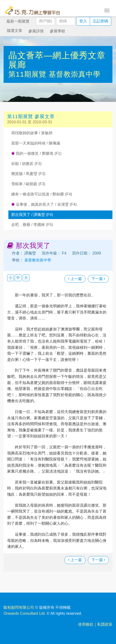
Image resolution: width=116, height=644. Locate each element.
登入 (83, 21)
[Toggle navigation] (107, 10)
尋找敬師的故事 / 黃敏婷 (32, 133)
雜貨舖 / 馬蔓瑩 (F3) (28, 174)
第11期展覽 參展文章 (31, 116)
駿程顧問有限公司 (19, 607)
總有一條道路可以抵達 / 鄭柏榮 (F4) (42, 194)
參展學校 (58, 31)
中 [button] (18, 278)
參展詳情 (36, 31)
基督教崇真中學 (75, 74)
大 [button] (26, 278)
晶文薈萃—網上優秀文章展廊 (57, 60)
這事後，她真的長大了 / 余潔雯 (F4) (44, 204)
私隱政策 (105, 624)
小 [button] (11, 278)
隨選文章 (15, 31)
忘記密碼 (100, 21)
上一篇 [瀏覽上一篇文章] (75, 279)
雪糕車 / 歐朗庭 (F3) (28, 184)
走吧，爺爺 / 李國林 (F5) (32, 225)
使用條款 (86, 624)
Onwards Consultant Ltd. (25, 613)
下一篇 (98, 279)
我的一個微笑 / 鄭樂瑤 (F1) (36, 153)
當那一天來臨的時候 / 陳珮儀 (36, 143)
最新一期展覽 (18, 21)
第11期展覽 (29, 74)
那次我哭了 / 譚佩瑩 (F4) (32, 215)
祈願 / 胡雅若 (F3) (26, 164)
